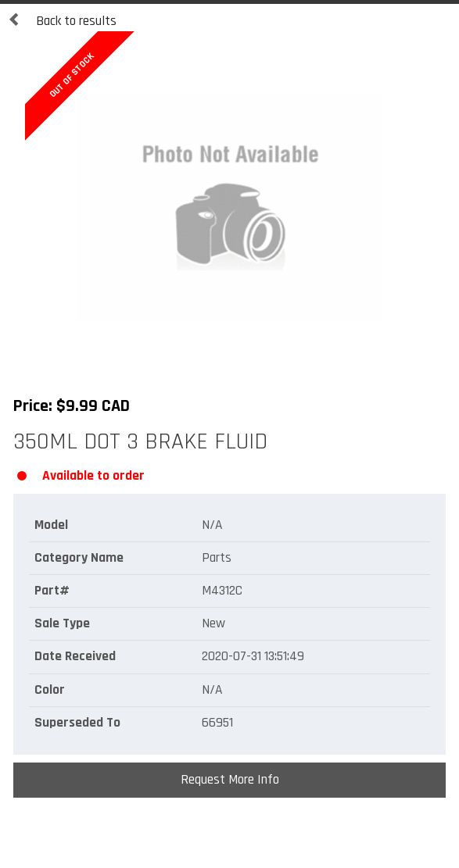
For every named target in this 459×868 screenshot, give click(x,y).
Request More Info (230, 780)
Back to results (62, 21)
